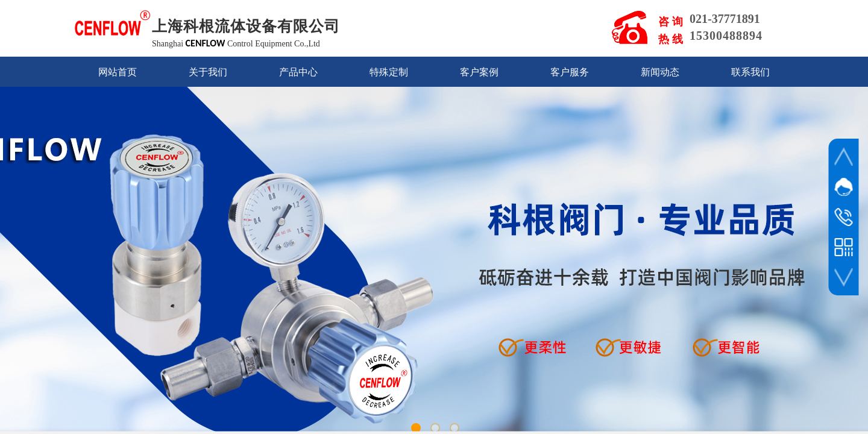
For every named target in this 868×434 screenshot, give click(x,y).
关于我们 (208, 72)
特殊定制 (389, 72)
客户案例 (479, 72)
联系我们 (750, 72)
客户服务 (570, 72)
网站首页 (118, 72)
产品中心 (298, 72)
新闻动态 (660, 72)
